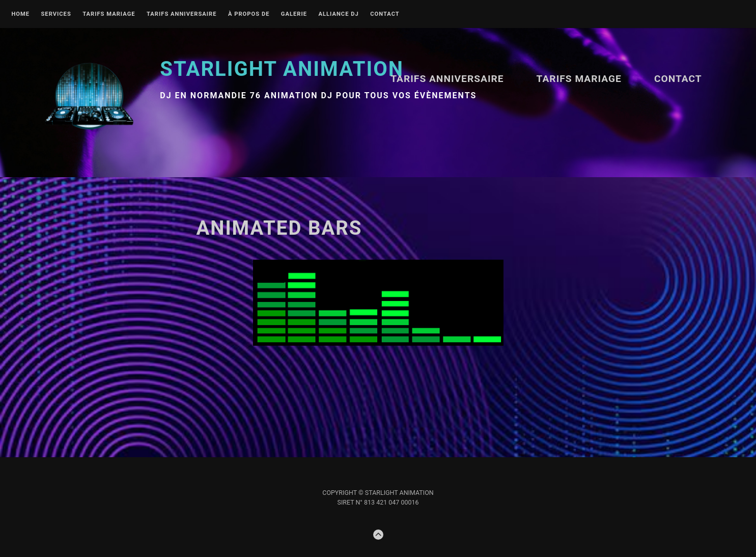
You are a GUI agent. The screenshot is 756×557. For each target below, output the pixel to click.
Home (20, 14)
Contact (385, 14)
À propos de (249, 14)
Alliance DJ (338, 14)
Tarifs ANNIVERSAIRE (182, 14)
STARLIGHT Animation (282, 69)
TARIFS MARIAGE (109, 14)
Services (56, 14)
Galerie (294, 14)
